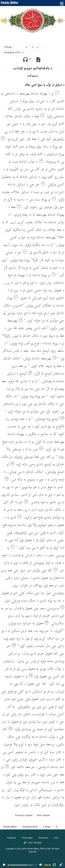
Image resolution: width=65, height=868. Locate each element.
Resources (43, 838)
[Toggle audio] (25, 60)
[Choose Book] (16, 47)
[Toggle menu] (61, 4)
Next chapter (43, 815)
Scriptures (11, 838)
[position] (17, 865)
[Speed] (54, 865)
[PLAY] (4, 865)
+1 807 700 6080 (32, 843)
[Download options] (38, 60)
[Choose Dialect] (15, 53)
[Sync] (61, 865)
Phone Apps (27, 838)
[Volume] (41, 865)
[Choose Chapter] (36, 47)
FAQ (56, 838)
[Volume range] (47, 865)
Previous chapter (24, 815)
